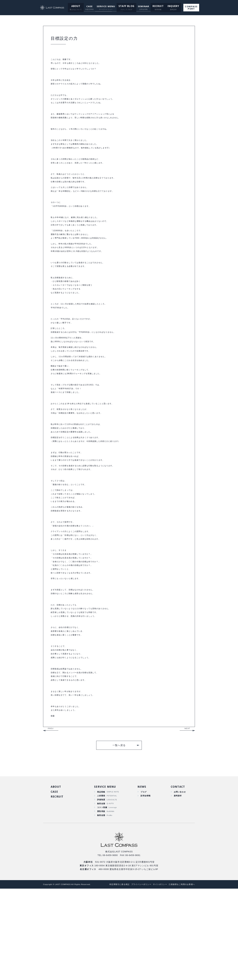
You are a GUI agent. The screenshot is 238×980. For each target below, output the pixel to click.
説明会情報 (145, 884)
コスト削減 (102, 897)
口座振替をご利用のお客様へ (181, 976)
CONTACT (177, 874)
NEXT (187, 816)
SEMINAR (143, 6)
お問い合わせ (179, 880)
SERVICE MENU (106, 6)
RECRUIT (157, 6)
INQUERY (171, 6)
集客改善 (101, 893)
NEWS (141, 874)
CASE (90, 6)
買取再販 (101, 902)
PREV (51, 816)
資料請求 (177, 884)
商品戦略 (101, 880)
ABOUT (76, 6)
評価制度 (101, 888)
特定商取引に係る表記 (113, 976)
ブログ (143, 880)
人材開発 (101, 884)
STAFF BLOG (126, 6)
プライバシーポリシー (136, 976)
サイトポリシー (157, 976)
